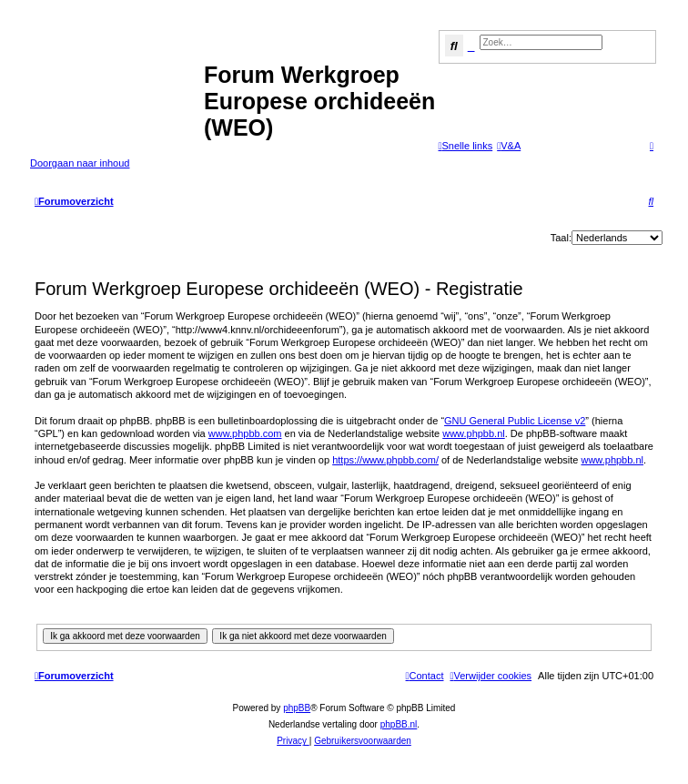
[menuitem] (509, 146)
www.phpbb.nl (474, 433)
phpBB (297, 708)
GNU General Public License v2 (515, 421)
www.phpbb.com (245, 433)
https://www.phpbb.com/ (385, 460)
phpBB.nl (399, 724)
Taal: (561, 238)
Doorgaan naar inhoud (80, 163)
